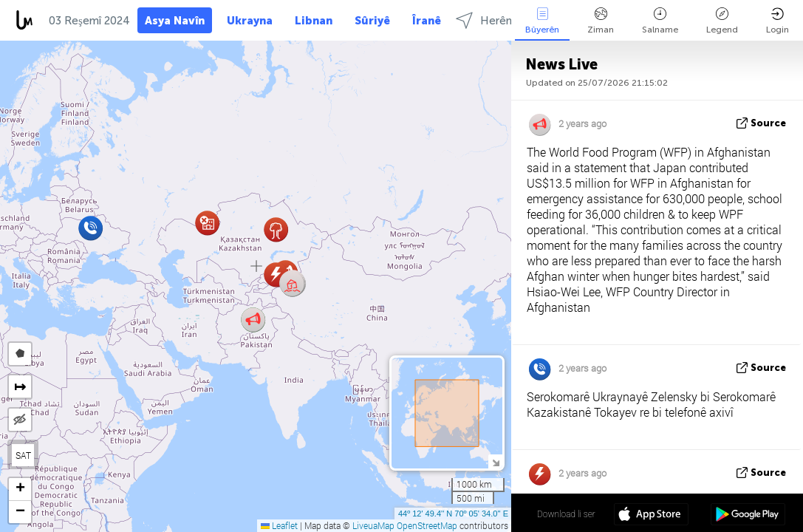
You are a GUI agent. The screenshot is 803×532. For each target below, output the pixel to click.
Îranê (427, 21)
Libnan (314, 21)
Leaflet (279, 525)
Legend (722, 21)
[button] (292, 284)
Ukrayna (250, 21)
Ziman (601, 21)
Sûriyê (372, 21)
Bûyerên (542, 21)
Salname (660, 21)
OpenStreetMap (427, 525)
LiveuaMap (373, 525)
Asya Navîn (175, 21)
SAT (23, 455)
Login (778, 21)
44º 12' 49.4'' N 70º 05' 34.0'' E (453, 514)
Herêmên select (509, 20)
